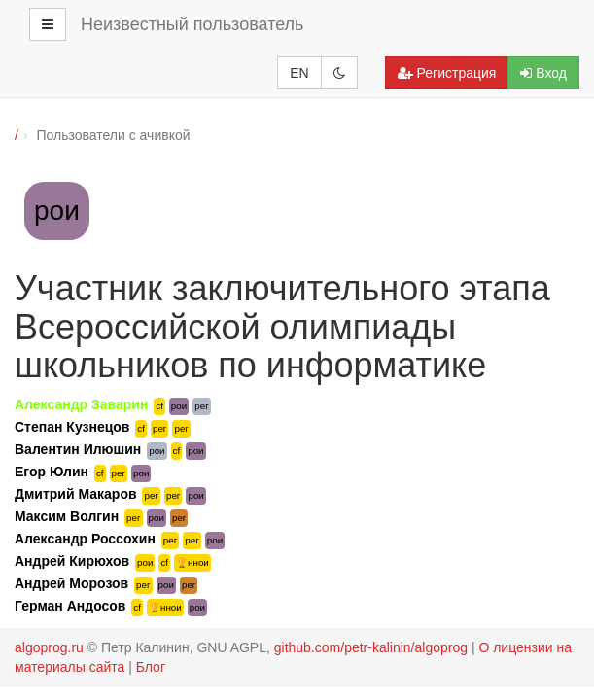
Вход (543, 73)
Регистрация (447, 73)
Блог (151, 667)
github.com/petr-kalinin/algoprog (371, 647)
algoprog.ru (49, 647)
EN (299, 73)
